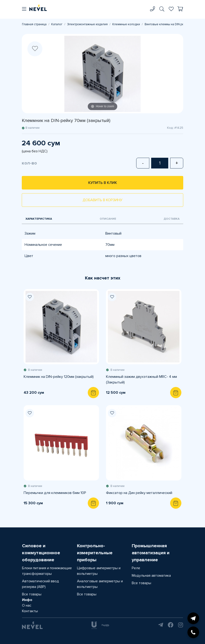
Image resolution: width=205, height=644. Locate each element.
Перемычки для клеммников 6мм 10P (55, 493)
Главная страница (34, 24)
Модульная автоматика (151, 576)
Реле (136, 568)
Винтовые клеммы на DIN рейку (167, 24)
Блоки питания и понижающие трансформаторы (47, 571)
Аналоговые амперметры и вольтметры (100, 584)
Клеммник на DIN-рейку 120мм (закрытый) (59, 377)
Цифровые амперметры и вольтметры (99, 571)
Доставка (172, 219)
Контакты (30, 611)
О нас (27, 605)
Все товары (32, 594)
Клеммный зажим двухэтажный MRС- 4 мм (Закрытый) (141, 379)
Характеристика (39, 219)
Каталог (57, 24)
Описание (108, 219)
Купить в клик (103, 183)
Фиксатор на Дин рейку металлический (139, 493)
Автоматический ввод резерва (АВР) (40, 584)
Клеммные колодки (126, 24)
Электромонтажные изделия (87, 24)
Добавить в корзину (102, 200)
